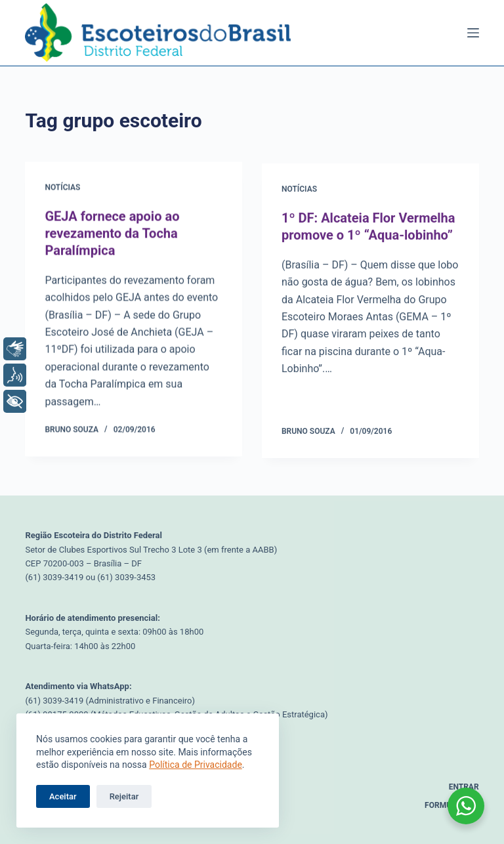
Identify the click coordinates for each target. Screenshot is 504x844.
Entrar (464, 787)
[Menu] (473, 33)
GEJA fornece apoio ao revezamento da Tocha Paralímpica (112, 234)
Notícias (62, 188)
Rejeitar (124, 796)
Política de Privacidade (196, 765)
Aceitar (63, 796)
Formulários (452, 805)
